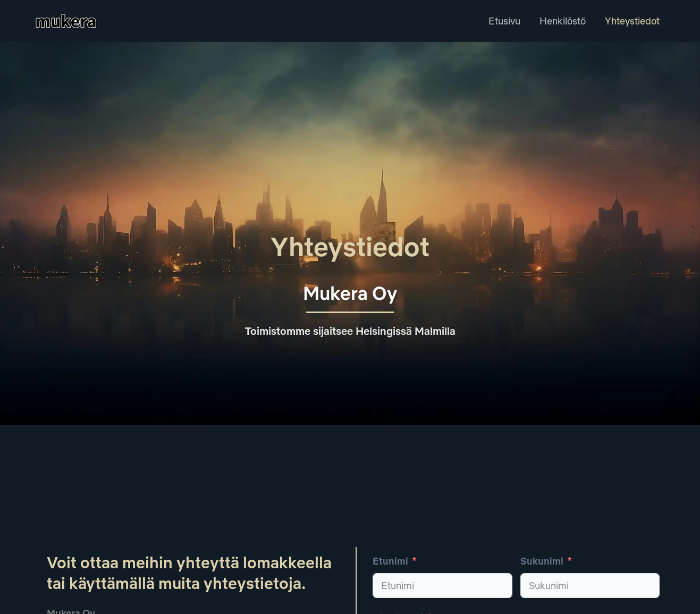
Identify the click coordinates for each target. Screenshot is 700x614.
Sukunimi (542, 561)
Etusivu (504, 21)
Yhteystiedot (632, 21)
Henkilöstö (563, 21)
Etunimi (390, 561)
